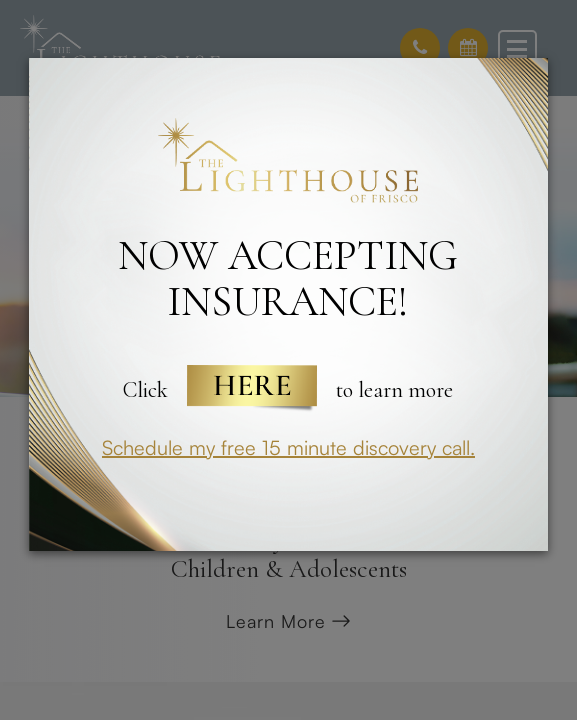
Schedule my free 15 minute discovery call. (288, 447)
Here (252, 390)
